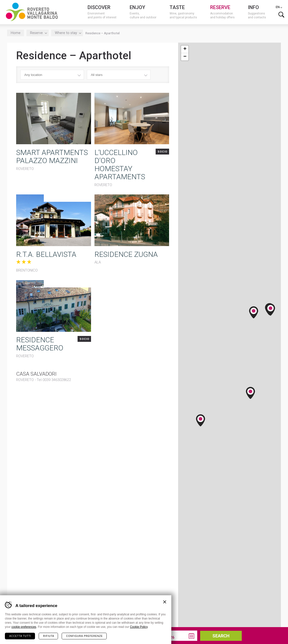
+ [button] (185, 49)
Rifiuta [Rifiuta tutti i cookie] (49, 636)
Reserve (38, 33)
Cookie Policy (139, 627)
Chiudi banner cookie (165, 602)
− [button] (185, 57)
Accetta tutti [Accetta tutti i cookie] (20, 636)
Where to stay (67, 33)
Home (16, 33)
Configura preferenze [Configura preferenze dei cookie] (84, 636)
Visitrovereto (32, 12)
